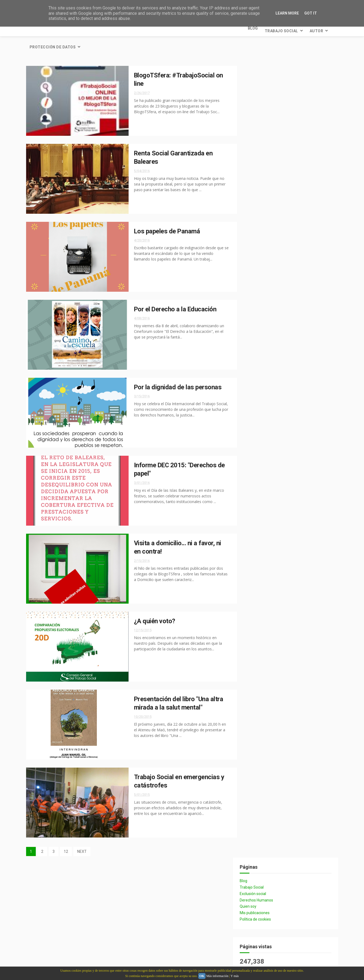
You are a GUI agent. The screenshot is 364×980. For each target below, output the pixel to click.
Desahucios (260, 550)
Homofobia (285, 559)
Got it (311, 13)
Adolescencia (261, 446)
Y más (235, 976)
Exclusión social (261, 83)
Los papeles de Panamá (163, 213)
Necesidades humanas (268, 493)
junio (263, 750)
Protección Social (266, 362)
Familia (256, 559)
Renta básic (260, 625)
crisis (298, 324)
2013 (258, 796)
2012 (258, 803)
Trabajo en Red (263, 644)
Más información (217, 976)
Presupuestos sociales (270, 437)
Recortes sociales (265, 315)
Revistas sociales (298, 625)
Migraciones (296, 597)
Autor (98, 28)
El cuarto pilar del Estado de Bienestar (300, 943)
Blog (35, 28)
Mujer (280, 465)
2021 (258, 723)
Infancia (278, 418)
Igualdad (302, 362)
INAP (254, 418)
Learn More (287, 13)
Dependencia (297, 446)
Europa (289, 550)
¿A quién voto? (150, 603)
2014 (258, 788)
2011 (258, 810)
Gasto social (306, 456)
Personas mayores (300, 606)
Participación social (267, 381)
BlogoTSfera (305, 409)
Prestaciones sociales (269, 616)
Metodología (261, 597)
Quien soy (256, 96)
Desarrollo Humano (267, 484)
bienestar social (264, 324)
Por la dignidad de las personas (174, 369)
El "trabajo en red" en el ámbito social (299, 897)
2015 (258, 781)
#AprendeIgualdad (266, 399)
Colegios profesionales (270, 334)
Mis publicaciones (263, 102)
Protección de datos (140, 28)
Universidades (301, 644)
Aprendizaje (297, 541)
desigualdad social (266, 390)
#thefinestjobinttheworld (273, 531)
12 (66, 833)
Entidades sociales (266, 456)
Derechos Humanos (265, 90)
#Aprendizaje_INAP (266, 409)
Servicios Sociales (265, 296)
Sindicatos (302, 503)
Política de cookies (264, 109)
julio (263, 730)
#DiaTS (302, 512)
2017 (258, 766)
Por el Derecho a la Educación (171, 291)
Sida (291, 635)
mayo (264, 757)
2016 (258, 774)
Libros (256, 465)
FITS (301, 484)
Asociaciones (261, 475)
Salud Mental (262, 635)
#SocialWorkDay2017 (267, 522)
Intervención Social (267, 371)
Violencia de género (267, 512)
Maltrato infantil (265, 578)
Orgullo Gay (261, 606)
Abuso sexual (262, 541)
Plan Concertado (265, 503)
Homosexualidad (264, 569)
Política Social (263, 352)
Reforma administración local (275, 428)
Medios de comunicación (270, 588)
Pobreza (306, 418)
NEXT (82, 833)
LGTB (296, 569)
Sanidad (304, 381)
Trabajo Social (63, 28)
